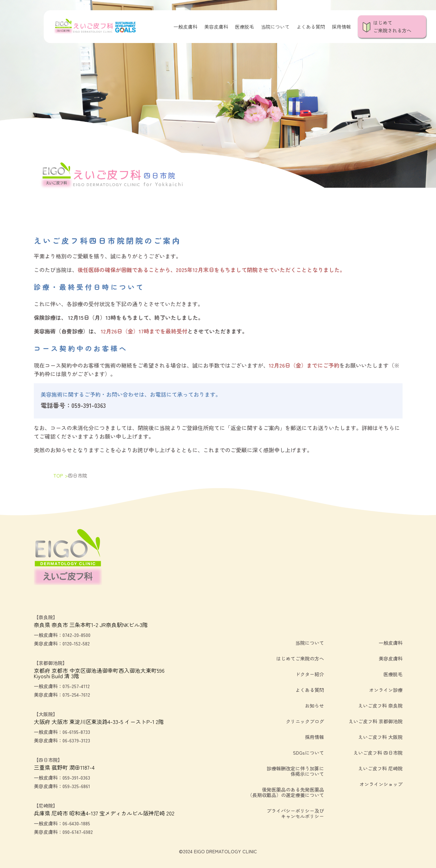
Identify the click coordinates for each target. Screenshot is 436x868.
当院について (275, 27)
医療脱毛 (244, 27)
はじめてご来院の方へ (300, 658)
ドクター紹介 (310, 674)
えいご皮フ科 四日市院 (378, 753)
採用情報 (341, 27)
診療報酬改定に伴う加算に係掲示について (295, 771)
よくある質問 (311, 27)
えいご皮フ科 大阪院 (380, 737)
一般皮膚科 (185, 27)
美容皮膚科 (216, 27)
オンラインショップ (381, 784)
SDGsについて (308, 753)
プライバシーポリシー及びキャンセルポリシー (295, 813)
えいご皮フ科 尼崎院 (380, 768)
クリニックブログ (305, 721)
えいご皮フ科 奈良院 (380, 706)
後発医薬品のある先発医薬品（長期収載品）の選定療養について (286, 792)
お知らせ (314, 706)
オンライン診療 (386, 690)
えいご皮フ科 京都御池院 (376, 721)
